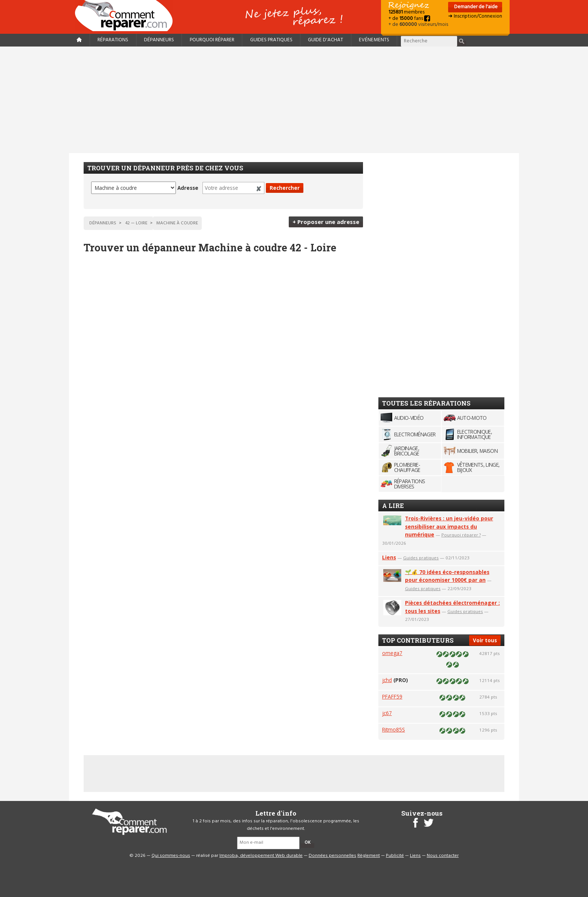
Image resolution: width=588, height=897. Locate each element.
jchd (387, 680)
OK (307, 843)
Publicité (395, 856)
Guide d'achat (325, 40)
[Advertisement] (294, 100)
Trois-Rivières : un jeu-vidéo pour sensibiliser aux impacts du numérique (449, 527)
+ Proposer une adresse (326, 222)
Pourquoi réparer (212, 40)
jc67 (387, 713)
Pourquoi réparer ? (461, 535)
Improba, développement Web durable (261, 856)
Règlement (369, 856)
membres (406, 12)
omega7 (392, 653)
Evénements (374, 40)
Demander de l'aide (475, 7)
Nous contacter (443, 856)
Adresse (188, 188)
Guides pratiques (271, 40)
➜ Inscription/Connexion (475, 16)
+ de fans (409, 19)
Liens (389, 557)
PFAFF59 (392, 696)
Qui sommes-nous (171, 856)
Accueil (127, 16)
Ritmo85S (394, 729)
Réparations (113, 40)
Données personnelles (332, 856)
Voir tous (485, 640)
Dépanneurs (159, 40)
